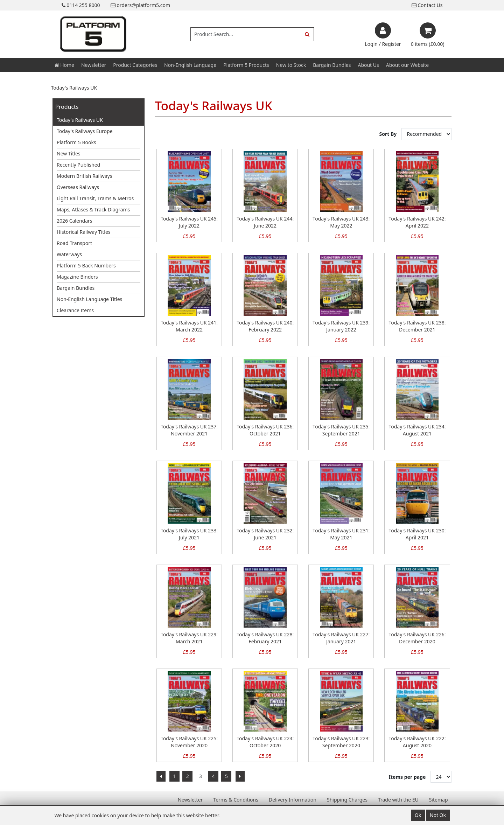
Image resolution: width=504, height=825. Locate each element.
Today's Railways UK (80, 120)
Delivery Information (293, 800)
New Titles (69, 153)
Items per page (407, 777)
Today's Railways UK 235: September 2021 (341, 430)
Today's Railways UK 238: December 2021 (417, 326)
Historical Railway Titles (84, 232)
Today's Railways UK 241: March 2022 (189, 326)
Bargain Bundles (332, 65)
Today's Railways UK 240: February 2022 (265, 326)
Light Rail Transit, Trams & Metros (95, 198)
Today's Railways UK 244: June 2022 (265, 222)
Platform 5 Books (76, 142)
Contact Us (427, 5)
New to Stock (291, 65)
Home (64, 65)
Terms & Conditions (236, 800)
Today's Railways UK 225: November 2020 (189, 742)
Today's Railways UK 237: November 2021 (189, 430)
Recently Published (78, 165)
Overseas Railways (78, 187)
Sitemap (439, 800)
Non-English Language (190, 65)
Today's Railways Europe (85, 131)
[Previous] (161, 776)
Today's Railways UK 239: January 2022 (341, 326)
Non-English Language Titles (89, 299)
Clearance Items (75, 310)
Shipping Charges (347, 800)
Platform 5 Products (246, 65)
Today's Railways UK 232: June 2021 (265, 534)
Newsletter (94, 65)
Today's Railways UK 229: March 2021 (189, 638)
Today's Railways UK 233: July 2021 (189, 534)
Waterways (69, 254)
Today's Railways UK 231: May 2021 (341, 534)
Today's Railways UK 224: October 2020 (265, 742)
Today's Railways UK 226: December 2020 (417, 638)
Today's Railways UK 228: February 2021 (265, 638)
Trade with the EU (398, 800)
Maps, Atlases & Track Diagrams (93, 209)
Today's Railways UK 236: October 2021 (265, 430)
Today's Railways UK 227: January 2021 (341, 638)
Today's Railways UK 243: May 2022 (341, 222)
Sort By (389, 134)
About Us (368, 65)
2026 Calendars (75, 221)
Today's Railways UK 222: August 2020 (417, 742)
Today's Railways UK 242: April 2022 (417, 222)
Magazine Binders (77, 277)
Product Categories (135, 65)
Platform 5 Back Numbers (86, 265)
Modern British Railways (84, 176)
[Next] (240, 776)
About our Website (407, 65)
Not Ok (438, 815)
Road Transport (74, 243)
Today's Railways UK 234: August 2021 (417, 430)
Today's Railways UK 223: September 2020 (341, 742)
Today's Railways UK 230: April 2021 (417, 534)
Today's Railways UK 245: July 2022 (189, 222)
